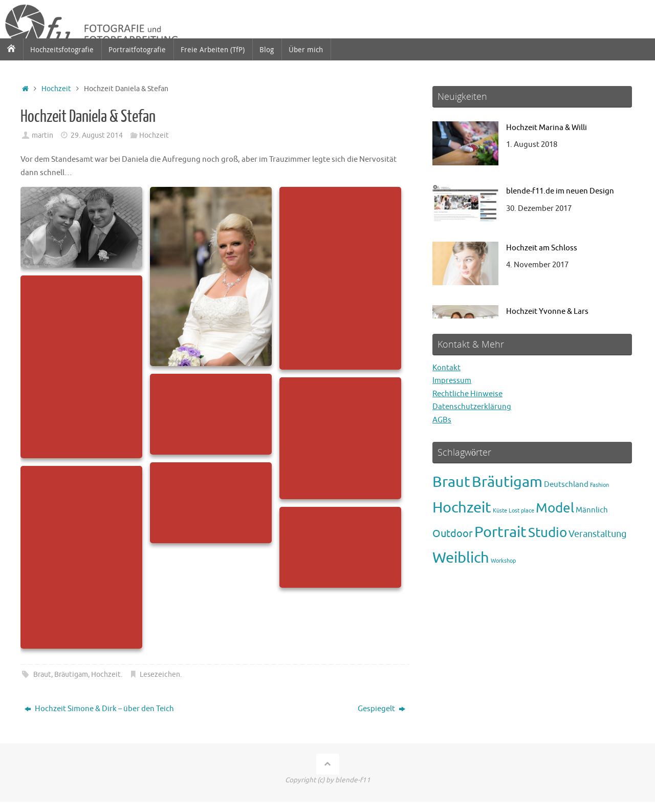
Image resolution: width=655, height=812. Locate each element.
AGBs (442, 420)
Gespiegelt (381, 709)
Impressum (452, 381)
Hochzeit (56, 89)
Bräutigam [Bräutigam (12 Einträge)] (507, 482)
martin (42, 135)
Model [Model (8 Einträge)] (555, 508)
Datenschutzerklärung (472, 407)
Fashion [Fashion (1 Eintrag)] (599, 485)
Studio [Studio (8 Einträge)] (548, 533)
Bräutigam (71, 675)
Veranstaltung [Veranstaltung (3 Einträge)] (597, 534)
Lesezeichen (160, 675)
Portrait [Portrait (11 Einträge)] (500, 532)
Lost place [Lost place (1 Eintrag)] (521, 511)
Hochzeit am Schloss (542, 248)
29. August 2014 (97, 135)
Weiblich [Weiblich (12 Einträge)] (461, 558)
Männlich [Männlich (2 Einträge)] (592, 510)
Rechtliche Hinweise (467, 394)
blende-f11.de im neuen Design (560, 191)
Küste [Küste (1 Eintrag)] (500, 511)
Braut (42, 675)
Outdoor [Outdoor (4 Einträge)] (453, 534)
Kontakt (446, 368)
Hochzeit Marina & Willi (547, 128)
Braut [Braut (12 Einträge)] (451, 482)
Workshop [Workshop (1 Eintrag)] (503, 561)
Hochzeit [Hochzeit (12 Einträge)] (462, 508)
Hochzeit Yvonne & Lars (547, 312)
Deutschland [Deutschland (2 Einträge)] (566, 484)
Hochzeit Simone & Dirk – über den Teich (99, 709)
